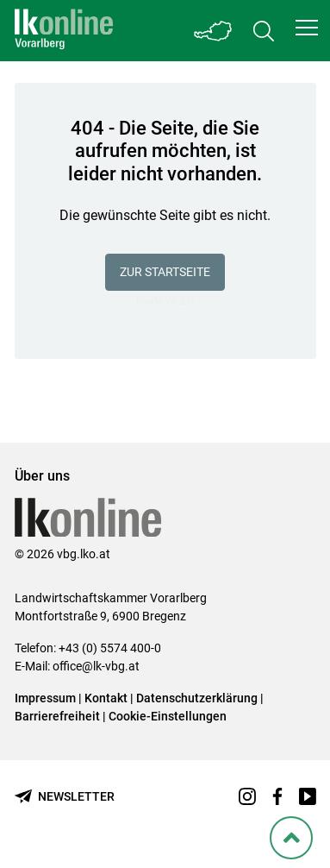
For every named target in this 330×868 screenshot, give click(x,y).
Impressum (45, 698)
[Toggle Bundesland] (214, 31)
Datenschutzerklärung (197, 698)
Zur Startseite (165, 272)
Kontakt (106, 698)
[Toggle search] (264, 31)
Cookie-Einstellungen (168, 716)
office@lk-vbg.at (96, 666)
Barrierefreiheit (57, 716)
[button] (307, 28)
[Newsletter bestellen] (65, 797)
